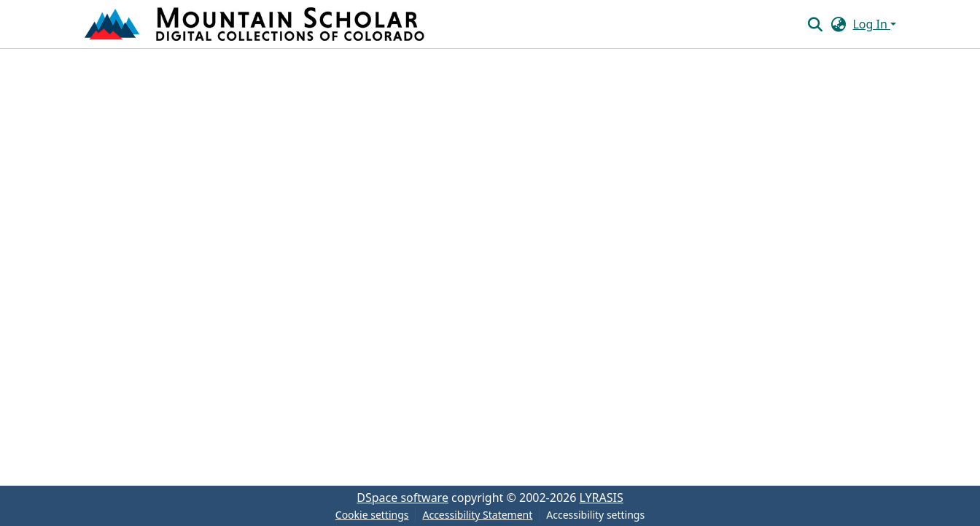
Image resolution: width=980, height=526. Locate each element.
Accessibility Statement (477, 515)
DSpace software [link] (402, 498)
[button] (256, 24)
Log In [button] (871, 24)
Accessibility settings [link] (595, 515)
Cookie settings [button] (372, 515)
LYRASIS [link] (602, 498)
